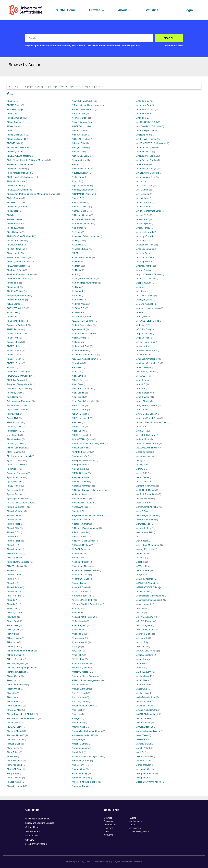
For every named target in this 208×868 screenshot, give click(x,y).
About (125, 10)
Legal (132, 825)
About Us (109, 835)
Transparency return (139, 831)
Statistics (151, 10)
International (110, 825)
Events (133, 818)
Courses (108, 818)
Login (189, 10)
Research (109, 828)
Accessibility (135, 828)
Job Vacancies (136, 821)
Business (108, 821)
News (107, 831)
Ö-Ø (62, 86)
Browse (97, 10)
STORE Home (66, 10)
